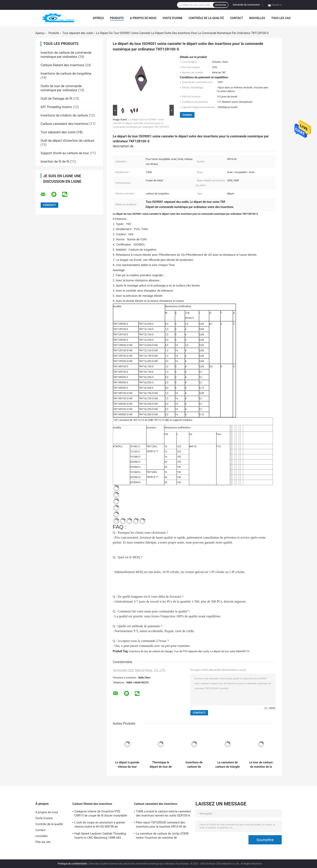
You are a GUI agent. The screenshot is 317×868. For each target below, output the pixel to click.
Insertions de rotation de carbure (64, 115)
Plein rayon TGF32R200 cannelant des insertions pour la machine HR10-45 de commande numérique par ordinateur (161, 825)
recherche (220, 5)
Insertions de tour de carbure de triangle (151, 651)
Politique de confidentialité (72, 864)
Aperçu (98, 18)
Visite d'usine (172, 18)
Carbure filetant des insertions (63, 65)
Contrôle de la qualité (206, 18)
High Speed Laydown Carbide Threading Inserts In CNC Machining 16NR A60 (100, 836)
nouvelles (257, 18)
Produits (117, 18)
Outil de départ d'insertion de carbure (68, 141)
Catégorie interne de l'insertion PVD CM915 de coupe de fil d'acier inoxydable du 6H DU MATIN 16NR (101, 814)
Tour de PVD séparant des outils (192, 651)
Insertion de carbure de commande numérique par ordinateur (66, 55)
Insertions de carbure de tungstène (66, 74)
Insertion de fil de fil (55, 162)
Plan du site (43, 842)
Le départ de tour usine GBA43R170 (230, 651)
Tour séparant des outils (78, 33)
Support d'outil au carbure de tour (65, 153)
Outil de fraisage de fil (56, 99)
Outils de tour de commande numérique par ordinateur (61, 88)
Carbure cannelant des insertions (65, 124)
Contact (236, 18)
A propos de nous (143, 18)
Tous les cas (281, 18)
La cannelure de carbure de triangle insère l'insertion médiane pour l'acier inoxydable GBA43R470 (228, 765)
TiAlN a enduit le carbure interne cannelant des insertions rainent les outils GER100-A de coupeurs (164, 814)
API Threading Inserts (56, 107)
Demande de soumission (246, 5)
